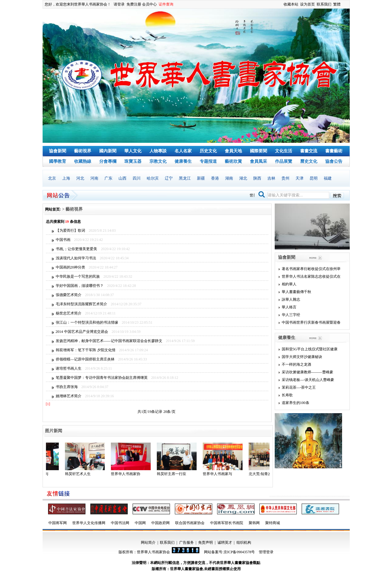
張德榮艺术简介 (69, 295)
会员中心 (149, 4)
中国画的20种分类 (70, 267)
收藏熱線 (83, 161)
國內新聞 (108, 151)
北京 (52, 178)
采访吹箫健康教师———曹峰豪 (307, 372)
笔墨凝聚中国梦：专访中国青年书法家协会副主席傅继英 (102, 378)
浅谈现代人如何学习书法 (76, 258)
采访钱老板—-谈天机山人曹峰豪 (308, 380)
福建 (328, 178)
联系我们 (324, 4)
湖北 (243, 178)
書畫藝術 (334, 151)
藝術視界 (83, 151)
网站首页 (52, 209)
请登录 (119, 4)
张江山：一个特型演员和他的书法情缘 (87, 322)
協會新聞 (58, 151)
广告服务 (187, 543)
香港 (215, 178)
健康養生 (183, 161)
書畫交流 (309, 151)
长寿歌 (287, 395)
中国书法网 (120, 523)
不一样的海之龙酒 (296, 364)
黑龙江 (185, 178)
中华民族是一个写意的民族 (78, 276)
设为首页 (307, 4)
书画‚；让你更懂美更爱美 (77, 249)
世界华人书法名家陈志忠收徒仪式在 (311, 276)
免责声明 (205, 543)
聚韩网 (254, 523)
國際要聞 (258, 151)
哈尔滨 (153, 178)
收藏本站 (291, 4)
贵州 (285, 178)
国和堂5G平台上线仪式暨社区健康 (310, 349)
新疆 (201, 178)
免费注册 (134, 4)
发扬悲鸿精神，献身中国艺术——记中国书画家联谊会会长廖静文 (109, 341)
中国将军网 (58, 523)
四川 (137, 178)
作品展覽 (284, 161)
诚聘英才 (225, 543)
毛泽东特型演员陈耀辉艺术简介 (81, 304)
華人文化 (133, 151)
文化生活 (284, 151)
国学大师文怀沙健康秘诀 (302, 357)
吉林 (271, 178)
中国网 (140, 523)
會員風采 (258, 161)
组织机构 (244, 543)
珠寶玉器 (133, 161)
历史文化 (208, 151)
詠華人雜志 (291, 299)
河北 (80, 178)
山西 (123, 178)
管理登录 (266, 552)
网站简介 (148, 543)
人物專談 (158, 151)
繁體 (337, 4)
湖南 (229, 178)
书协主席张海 (67, 387)
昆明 (314, 178)
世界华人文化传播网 (89, 523)
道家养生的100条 (296, 403)
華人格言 (289, 307)
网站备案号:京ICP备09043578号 (229, 552)
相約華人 (289, 284)
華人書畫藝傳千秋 (296, 292)
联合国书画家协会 (190, 523)
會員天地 (233, 151)
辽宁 (169, 178)
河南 (94, 178)
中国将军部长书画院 (227, 523)
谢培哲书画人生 (69, 368)
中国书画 (63, 240)
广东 (108, 178)
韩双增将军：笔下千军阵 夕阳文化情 (86, 350)
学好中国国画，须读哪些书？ (80, 286)
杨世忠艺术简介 (69, 313)
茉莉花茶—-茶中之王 (299, 387)
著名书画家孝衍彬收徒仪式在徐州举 (311, 269)
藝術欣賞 (233, 161)
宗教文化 (158, 161)
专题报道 (208, 161)
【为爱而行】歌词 (70, 230)
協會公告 (334, 161)
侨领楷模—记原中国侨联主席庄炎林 (85, 359)
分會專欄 (108, 161)
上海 (66, 178)
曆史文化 (309, 161)
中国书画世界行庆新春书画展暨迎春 (311, 322)
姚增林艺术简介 (69, 396)
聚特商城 (273, 523)
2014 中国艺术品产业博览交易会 (82, 332)
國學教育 (58, 161)
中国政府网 (160, 523)
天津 (300, 178)
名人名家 (183, 151)
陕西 (257, 178)
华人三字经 (291, 315)
